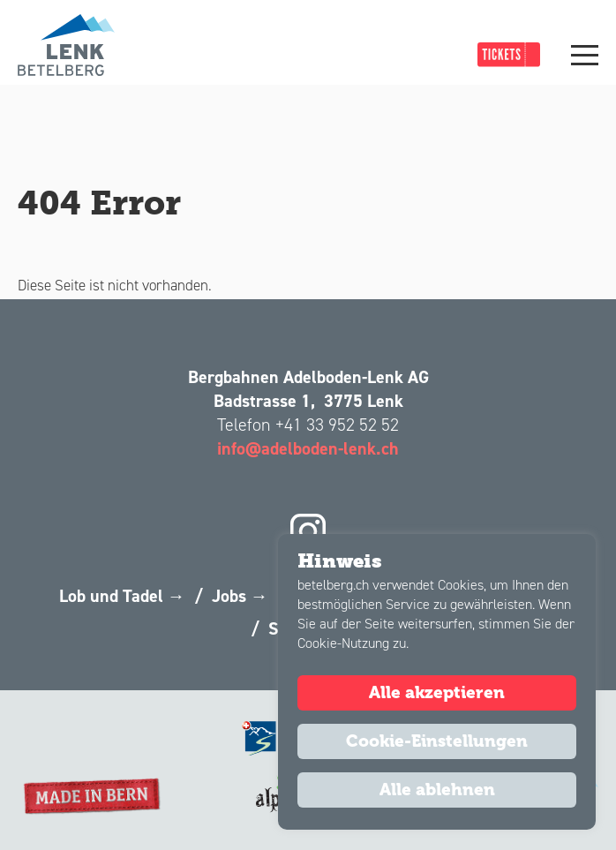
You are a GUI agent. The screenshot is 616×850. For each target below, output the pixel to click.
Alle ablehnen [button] (437, 790)
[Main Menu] (585, 55)
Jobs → (240, 596)
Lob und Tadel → (122, 596)
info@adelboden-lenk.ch (308, 448)
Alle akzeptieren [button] (437, 693)
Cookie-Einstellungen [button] (437, 741)
